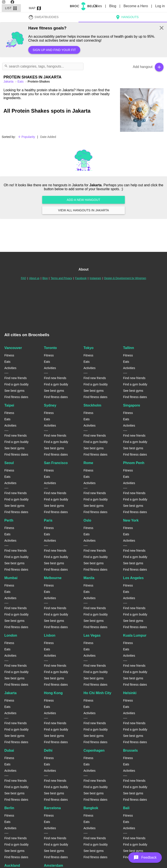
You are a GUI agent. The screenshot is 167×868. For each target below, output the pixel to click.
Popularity (26, 137)
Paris (48, 520)
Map (35, 8)
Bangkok (91, 808)
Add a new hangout (83, 200)
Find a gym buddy (16, 384)
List (11, 8)
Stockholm (92, 405)
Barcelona (52, 808)
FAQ (23, 278)
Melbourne (53, 578)
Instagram (95, 278)
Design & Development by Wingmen (125, 278)
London (11, 635)
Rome (88, 463)
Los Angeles (133, 578)
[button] (145, 858)
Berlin (9, 808)
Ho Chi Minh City (97, 693)
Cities (98, 6)
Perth (9, 520)
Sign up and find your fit (54, 50)
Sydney (50, 405)
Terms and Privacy (61, 278)
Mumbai (11, 578)
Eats (21, 81)
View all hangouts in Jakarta (83, 210)
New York (131, 520)
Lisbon (50, 635)
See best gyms (14, 391)
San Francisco (56, 463)
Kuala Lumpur (135, 635)
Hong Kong (53, 693)
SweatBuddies (43, 17)
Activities (10, 368)
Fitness (9, 355)
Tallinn (129, 348)
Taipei (9, 405)
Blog (113, 6)
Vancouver (13, 348)
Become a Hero (136, 6)
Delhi (48, 750)
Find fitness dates (16, 397)
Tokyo (89, 348)
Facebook (81, 278)
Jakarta (10, 693)
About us (34, 278)
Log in (160, 6)
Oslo (87, 520)
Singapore (132, 405)
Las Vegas (92, 635)
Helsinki (130, 693)
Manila (89, 578)
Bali (126, 808)
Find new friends (16, 378)
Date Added (48, 137)
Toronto (50, 348)
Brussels (130, 750)
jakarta (9, 81)
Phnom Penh (134, 463)
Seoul (9, 463)
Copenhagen (94, 750)
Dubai (9, 750)
